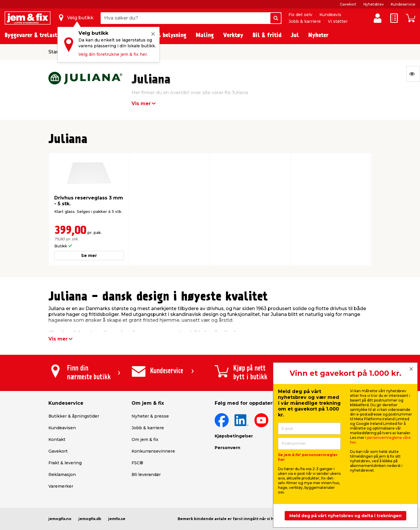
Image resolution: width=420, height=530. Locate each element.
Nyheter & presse (150, 416)
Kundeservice (403, 4)
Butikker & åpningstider (74, 416)
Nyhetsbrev (374, 4)
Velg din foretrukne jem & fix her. (113, 54)
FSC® (137, 463)
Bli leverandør (146, 475)
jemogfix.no (60, 519)
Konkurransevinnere (153, 451)
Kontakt (57, 439)
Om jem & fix (145, 439)
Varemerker (61, 486)
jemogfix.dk (90, 519)
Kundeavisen (62, 428)
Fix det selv (300, 15)
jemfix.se (117, 519)
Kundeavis (330, 15)
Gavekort (348, 4)
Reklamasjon (62, 475)
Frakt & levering (65, 463)
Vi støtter (338, 21)
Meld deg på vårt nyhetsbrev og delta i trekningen (345, 516)
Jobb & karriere (305, 21)
